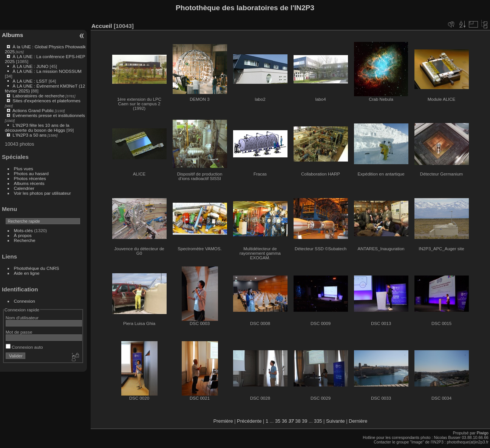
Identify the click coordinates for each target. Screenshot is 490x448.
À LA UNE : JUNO (31, 66)
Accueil (102, 26)
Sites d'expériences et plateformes (46, 101)
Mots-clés (23, 230)
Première (223, 421)
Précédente (249, 421)
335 (318, 421)
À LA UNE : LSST (30, 81)
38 (298, 421)
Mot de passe (19, 332)
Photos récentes (30, 178)
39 (305, 421)
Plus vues (24, 169)
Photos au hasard (31, 173)
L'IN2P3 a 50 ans (29, 135)
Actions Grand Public (33, 110)
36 (284, 421)
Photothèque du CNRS (37, 268)
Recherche (25, 240)
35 (278, 421)
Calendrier (24, 188)
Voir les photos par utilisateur (43, 193)
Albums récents (29, 183)
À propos (23, 235)
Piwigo (483, 433)
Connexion (25, 301)
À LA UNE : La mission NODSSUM (47, 71)
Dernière (358, 421)
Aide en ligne (27, 273)
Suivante (335, 421)
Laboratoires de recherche (38, 96)
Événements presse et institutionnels (49, 115)
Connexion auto (24, 347)
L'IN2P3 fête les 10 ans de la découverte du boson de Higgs (37, 128)
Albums (12, 35)
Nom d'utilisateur (22, 318)
